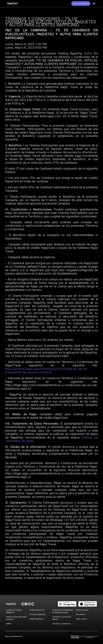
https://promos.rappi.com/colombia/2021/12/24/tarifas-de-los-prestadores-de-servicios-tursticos (47, 371)
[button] (94, 4)
